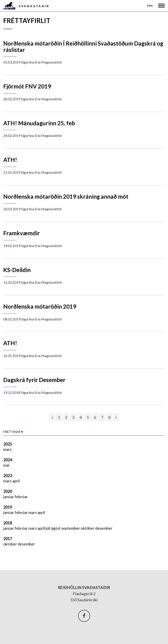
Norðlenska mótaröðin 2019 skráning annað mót (66, 196)
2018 (8, 523)
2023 (8, 476)
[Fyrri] (52, 417)
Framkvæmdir (22, 233)
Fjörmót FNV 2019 (27, 86)
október (88, 528)
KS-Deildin (17, 270)
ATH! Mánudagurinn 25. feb (39, 123)
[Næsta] (116, 417)
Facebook (84, 616)
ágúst (56, 528)
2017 (8, 539)
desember (104, 528)
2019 (8, 507)
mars (7, 449)
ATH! (10, 160)
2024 (8, 460)
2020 (8, 491)
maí (6, 465)
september (71, 528)
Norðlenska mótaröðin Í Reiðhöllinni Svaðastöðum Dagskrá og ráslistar (83, 47)
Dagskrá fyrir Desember (34, 380)
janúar (9, 497)
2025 (8, 444)
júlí (48, 528)
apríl (16, 481)
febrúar (21, 497)
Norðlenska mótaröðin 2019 (40, 306)
